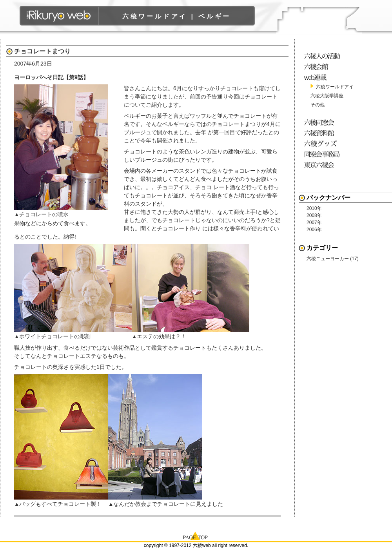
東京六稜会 (323, 165)
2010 (312, 208)
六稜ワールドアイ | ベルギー (177, 16)
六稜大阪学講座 (327, 96)
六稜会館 (323, 67)
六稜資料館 (323, 133)
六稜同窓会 (323, 122)
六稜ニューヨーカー (328, 259)
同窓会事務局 (323, 154)
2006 (312, 230)
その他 (318, 105)
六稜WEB (59, 16)
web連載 (323, 77)
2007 (312, 223)
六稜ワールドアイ (335, 87)
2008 (312, 215)
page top (196, 535)
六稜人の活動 (323, 56)
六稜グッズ (323, 143)
